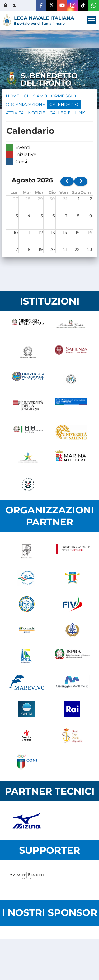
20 (52, 249)
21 (65, 249)
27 (16, 199)
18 (28, 249)
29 (40, 199)
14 (65, 233)
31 (65, 199)
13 (53, 233)
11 (29, 233)
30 (52, 199)
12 (41, 233)
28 (28, 199)
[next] (81, 181)
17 (16, 249)
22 (77, 249)
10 (16, 233)
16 (90, 233)
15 (77, 233)
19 (41, 249)
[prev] (67, 181)
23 (90, 249)
